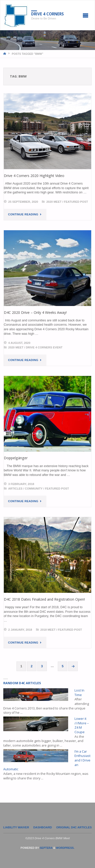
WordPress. (65, 848)
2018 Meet (48, 630)
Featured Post (76, 202)
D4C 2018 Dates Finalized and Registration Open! (44, 599)
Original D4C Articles (74, 827)
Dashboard (43, 827)
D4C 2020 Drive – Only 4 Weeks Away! (35, 312)
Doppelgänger (16, 458)
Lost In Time (79, 693)
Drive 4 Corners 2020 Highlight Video (34, 176)
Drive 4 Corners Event (44, 347)
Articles (15, 489)
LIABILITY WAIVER (16, 827)
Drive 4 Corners (48, 14)
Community (34, 489)
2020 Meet (54, 202)
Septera (46, 848)
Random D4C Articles (22, 683)
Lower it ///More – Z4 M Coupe (82, 725)
